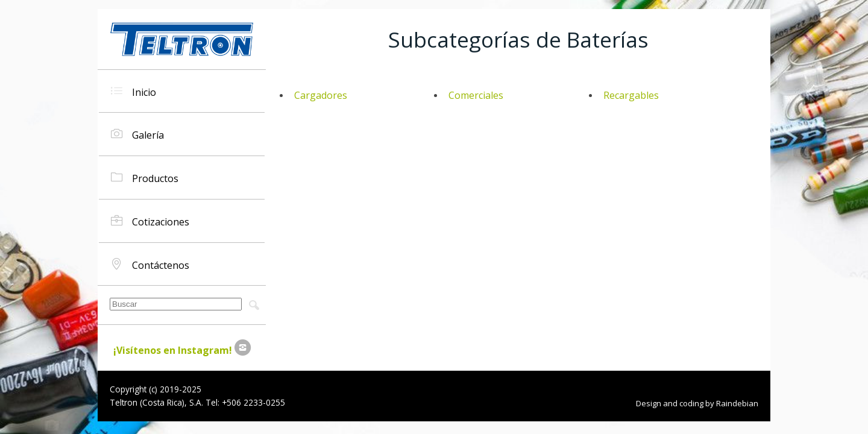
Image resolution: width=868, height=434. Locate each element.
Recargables (631, 95)
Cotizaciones (150, 221)
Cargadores (321, 95)
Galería (137, 134)
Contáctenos (150, 264)
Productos (145, 178)
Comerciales (476, 95)
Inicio (134, 91)
